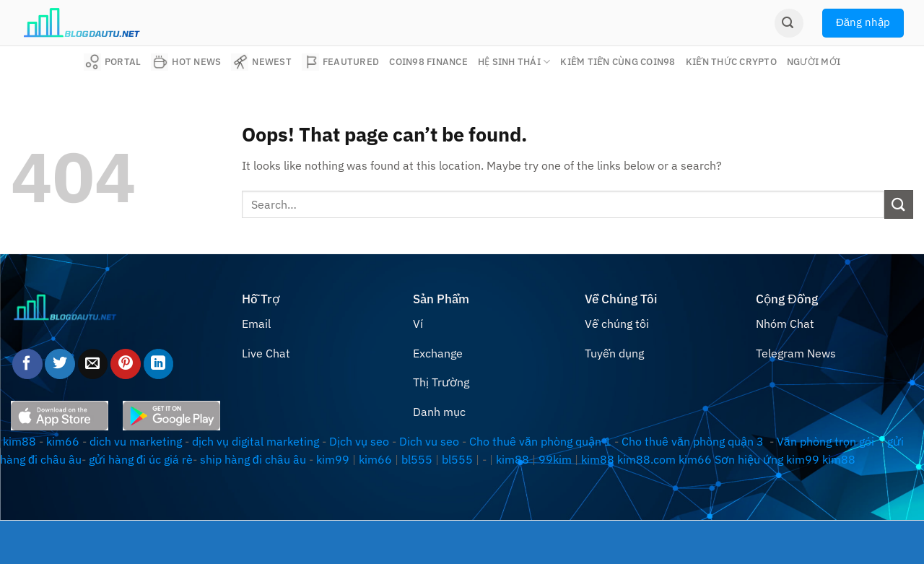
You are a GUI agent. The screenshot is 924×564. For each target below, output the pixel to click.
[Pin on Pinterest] (126, 364)
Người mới (814, 62)
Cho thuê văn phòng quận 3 (693, 441)
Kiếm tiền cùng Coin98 (618, 62)
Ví (418, 324)
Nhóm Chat (785, 324)
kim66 (63, 441)
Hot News (186, 62)
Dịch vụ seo (359, 441)
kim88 (19, 441)
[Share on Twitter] (60, 364)
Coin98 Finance (428, 62)
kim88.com (646, 459)
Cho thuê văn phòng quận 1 (540, 441)
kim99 (333, 459)
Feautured (340, 62)
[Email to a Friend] (93, 364)
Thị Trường (441, 382)
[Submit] (899, 204)
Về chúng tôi (617, 324)
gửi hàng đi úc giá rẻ (141, 459)
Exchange (438, 353)
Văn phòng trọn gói (825, 441)
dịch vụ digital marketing (256, 441)
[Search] (789, 23)
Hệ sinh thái (514, 62)
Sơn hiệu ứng (749, 459)
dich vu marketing (136, 441)
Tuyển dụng (614, 353)
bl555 (417, 459)
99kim (555, 459)
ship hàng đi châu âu (253, 459)
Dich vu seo (429, 441)
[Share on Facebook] (27, 364)
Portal (113, 62)
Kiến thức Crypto (731, 62)
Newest (261, 62)
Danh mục (439, 412)
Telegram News (796, 353)
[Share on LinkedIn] (159, 364)
